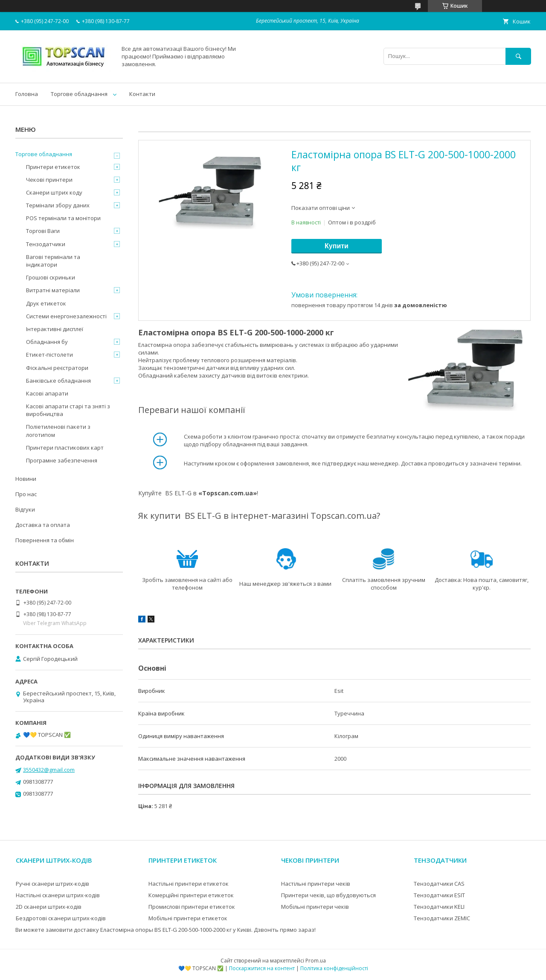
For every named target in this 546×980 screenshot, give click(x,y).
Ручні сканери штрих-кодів (52, 884)
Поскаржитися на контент (262, 968)
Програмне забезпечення (62, 460)
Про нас (26, 494)
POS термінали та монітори (63, 218)
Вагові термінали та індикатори (53, 261)
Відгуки (25, 509)
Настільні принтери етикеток (189, 884)
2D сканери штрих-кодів (49, 907)
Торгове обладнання (79, 94)
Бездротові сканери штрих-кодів (61, 918)
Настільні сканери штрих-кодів (58, 895)
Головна (27, 94)
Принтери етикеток (53, 167)
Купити (337, 246)
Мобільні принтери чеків (315, 907)
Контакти (142, 94)
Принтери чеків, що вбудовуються (328, 895)
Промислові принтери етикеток (192, 907)
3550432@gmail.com (49, 770)
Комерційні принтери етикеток (191, 895)
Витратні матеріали (53, 290)
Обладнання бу (47, 342)
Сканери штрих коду (54, 192)
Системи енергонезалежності (66, 316)
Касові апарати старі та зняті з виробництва (68, 410)
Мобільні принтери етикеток (188, 918)
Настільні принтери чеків (316, 884)
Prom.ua (316, 961)
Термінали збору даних (58, 205)
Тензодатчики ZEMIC (442, 918)
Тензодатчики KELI (439, 907)
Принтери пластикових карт (65, 448)
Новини (26, 479)
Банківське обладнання (58, 381)
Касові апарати (47, 393)
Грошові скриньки (51, 277)
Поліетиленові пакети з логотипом (58, 430)
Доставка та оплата (43, 525)
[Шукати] (518, 56)
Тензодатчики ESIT (439, 895)
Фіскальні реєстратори (57, 368)
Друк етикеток (46, 303)
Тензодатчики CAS (439, 884)
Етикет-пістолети (49, 355)
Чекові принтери (49, 180)
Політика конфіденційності (334, 968)
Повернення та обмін (45, 540)
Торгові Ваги (43, 231)
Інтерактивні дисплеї (55, 329)
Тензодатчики (46, 244)
